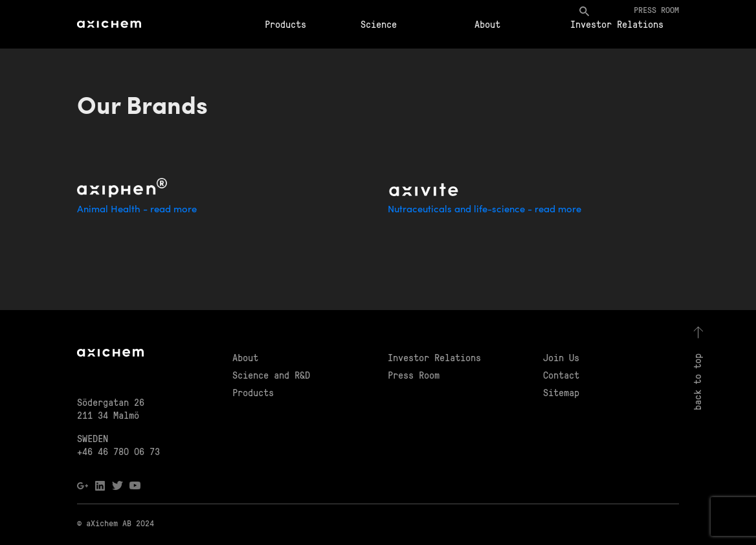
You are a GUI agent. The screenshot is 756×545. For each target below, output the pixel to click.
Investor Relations (617, 24)
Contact (561, 375)
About (487, 24)
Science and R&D (271, 375)
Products (285, 24)
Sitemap (561, 392)
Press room (656, 9)
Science (379, 24)
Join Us (561, 357)
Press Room (414, 375)
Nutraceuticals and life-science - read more (484, 210)
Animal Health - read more (137, 210)
